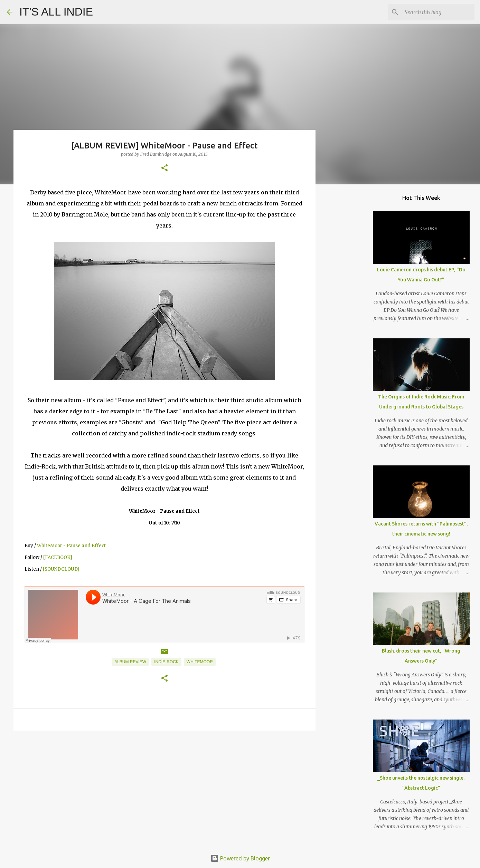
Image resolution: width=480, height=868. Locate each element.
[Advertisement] (164, 789)
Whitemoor (200, 662)
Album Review (130, 662)
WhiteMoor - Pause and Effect (71, 546)
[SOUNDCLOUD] (61, 569)
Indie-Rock (166, 662)
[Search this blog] (438, 12)
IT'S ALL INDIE (56, 12)
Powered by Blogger (240, 858)
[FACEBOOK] (58, 557)
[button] (164, 168)
